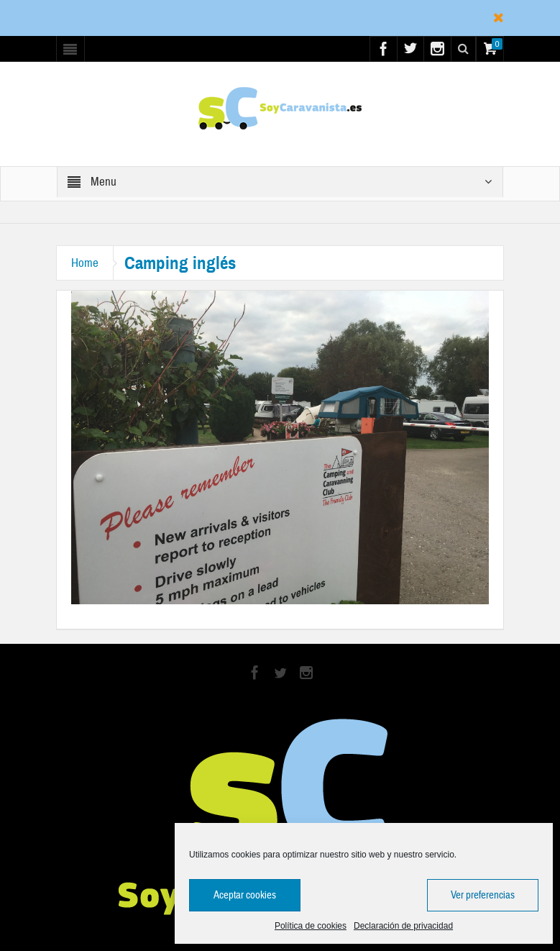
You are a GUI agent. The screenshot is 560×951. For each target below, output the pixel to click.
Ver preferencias (483, 895)
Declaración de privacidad (403, 926)
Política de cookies (311, 926)
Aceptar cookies (245, 895)
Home (85, 263)
